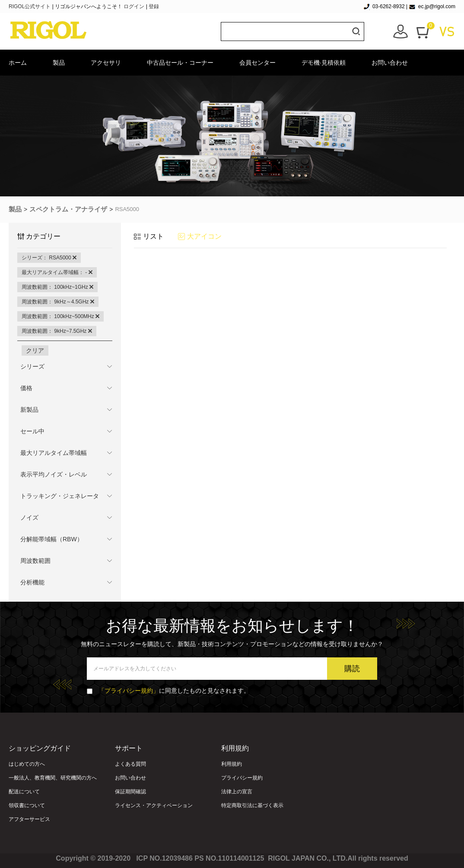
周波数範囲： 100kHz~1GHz (57, 287)
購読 (352, 669)
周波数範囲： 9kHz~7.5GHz (57, 331)
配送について (24, 792)
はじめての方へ (27, 764)
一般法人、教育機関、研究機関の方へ (53, 778)
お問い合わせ (390, 63)
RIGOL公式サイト (30, 6)
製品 (59, 63)
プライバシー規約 (242, 778)
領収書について (27, 805)
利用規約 (232, 764)
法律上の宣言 (237, 792)
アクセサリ (106, 63)
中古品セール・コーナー (180, 63)
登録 (154, 6)
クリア (35, 350)
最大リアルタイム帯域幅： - (57, 272)
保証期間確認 (130, 792)
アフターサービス (29, 819)
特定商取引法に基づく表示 (252, 805)
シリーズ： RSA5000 (49, 258)
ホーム (18, 63)
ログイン (134, 6)
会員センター (257, 63)
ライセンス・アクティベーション (154, 805)
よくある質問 (130, 764)
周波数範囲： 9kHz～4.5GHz (58, 302)
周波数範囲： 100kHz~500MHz (60, 316)
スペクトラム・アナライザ (68, 209)
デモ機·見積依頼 (324, 63)
